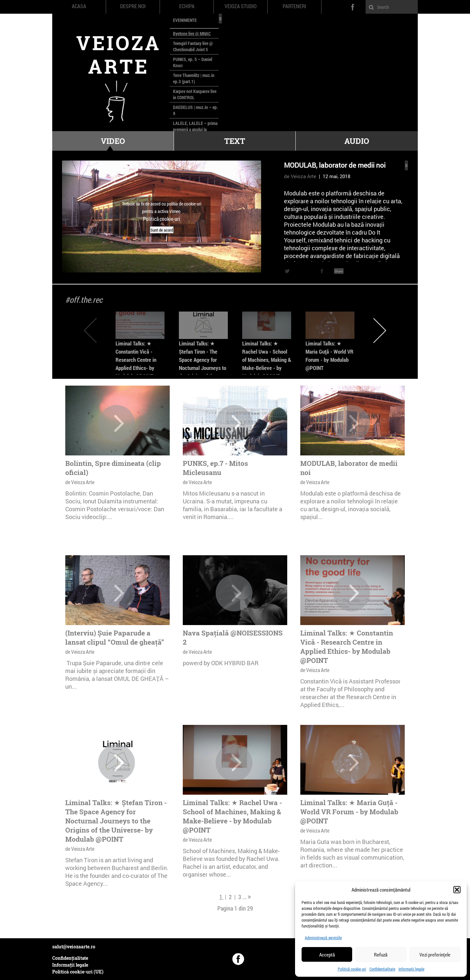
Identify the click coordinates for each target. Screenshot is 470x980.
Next (380, 330)
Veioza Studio (241, 6)
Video (113, 141)
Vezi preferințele (435, 955)
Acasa (79, 6)
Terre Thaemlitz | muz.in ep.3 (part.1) (194, 78)
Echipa (187, 6)
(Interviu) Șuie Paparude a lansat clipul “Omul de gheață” (115, 637)
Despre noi (133, 6)
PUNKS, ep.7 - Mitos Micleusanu (215, 468)
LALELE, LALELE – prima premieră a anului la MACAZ (195, 129)
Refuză (381, 955)
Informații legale (411, 969)
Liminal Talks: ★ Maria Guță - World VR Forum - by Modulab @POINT (349, 812)
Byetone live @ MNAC (192, 33)
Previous (90, 330)
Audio (357, 141)
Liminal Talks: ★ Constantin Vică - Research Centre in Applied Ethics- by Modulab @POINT (136, 360)
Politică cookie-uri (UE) (78, 972)
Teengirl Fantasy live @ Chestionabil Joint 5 (193, 46)
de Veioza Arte (300, 176)
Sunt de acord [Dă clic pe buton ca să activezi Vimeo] (162, 230)
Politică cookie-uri (352, 969)
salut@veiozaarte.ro (74, 947)
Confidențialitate (382, 969)
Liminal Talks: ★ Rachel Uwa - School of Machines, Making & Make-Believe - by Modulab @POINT (267, 360)
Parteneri (294, 6)
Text (235, 141)
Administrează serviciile (323, 938)
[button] (457, 890)
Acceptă (327, 955)
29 (250, 908)
